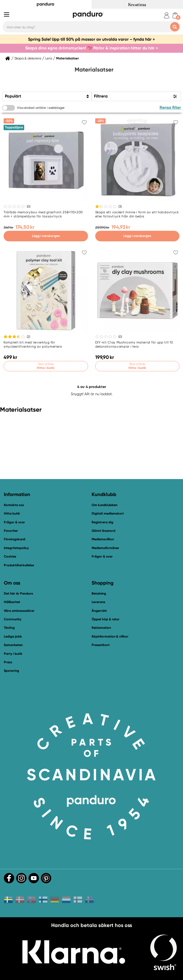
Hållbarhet (12, 602)
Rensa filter (170, 107)
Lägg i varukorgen (46, 236)
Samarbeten (13, 645)
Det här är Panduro (19, 593)
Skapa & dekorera (28, 58)
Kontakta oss (14, 505)
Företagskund (15, 539)
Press (8, 662)
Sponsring (11, 671)
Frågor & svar (14, 522)
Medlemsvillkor (103, 539)
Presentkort (101, 645)
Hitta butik (12, 513)
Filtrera (101, 96)
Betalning (99, 593)
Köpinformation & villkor (110, 636)
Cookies (10, 557)
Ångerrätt (99, 611)
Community (13, 619)
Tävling (9, 628)
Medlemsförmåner (105, 548)
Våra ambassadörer (19, 611)
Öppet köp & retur (106, 619)
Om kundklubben (104, 505)
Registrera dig (102, 522)
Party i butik (13, 654)
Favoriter (11, 531)
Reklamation (101, 628)
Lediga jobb (13, 636)
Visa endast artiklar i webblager (41, 108)
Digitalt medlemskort (108, 513)
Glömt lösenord (103, 531)
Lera (49, 58)
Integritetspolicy (16, 548)
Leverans (98, 602)
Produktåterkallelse (19, 565)
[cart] (175, 15)
